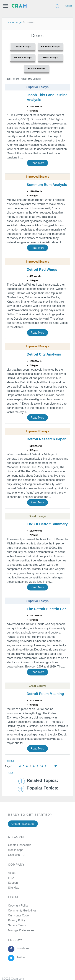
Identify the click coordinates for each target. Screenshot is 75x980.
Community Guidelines (22, 911)
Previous (10, 761)
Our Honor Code (18, 915)
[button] (6, 6)
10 (41, 766)
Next (10, 773)
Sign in (69, 6)
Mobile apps (16, 850)
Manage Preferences (21, 930)
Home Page (15, 22)
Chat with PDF (17, 855)
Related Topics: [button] (42, 780)
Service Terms (17, 925)
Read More (37, 163)
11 (46, 766)
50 (56, 766)
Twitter (20, 957)
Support (13, 883)
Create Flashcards (23, 824)
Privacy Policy (17, 920)
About (12, 873)
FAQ (11, 878)
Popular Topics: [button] (42, 788)
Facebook (22, 948)
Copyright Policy (18, 906)
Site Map (14, 888)
